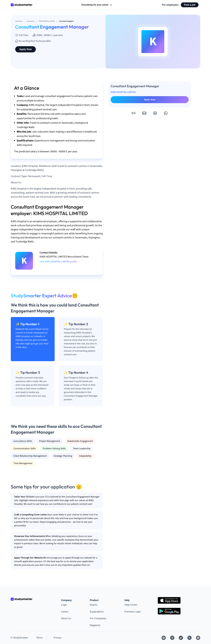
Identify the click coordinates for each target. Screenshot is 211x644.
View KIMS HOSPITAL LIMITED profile (58, 262)
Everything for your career (97, 5)
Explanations (97, 612)
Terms (39, 638)
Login (64, 605)
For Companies (98, 618)
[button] (133, 113)
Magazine (95, 625)
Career (65, 612)
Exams (93, 605)
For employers (170, 5)
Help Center (131, 605)
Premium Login (133, 612)
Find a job (190, 5)
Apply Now (26, 49)
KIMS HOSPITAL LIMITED (123, 92)
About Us (66, 618)
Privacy (58, 638)
